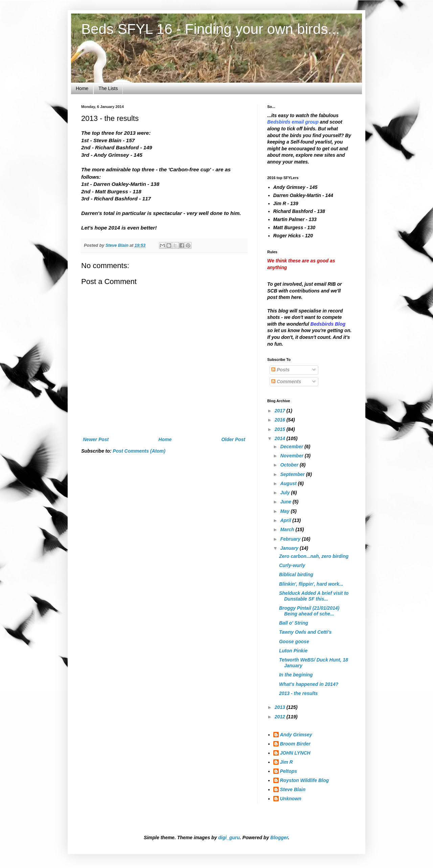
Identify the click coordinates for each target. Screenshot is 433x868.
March (288, 529)
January (290, 548)
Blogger (279, 838)
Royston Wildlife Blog (305, 780)
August (289, 483)
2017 (281, 411)
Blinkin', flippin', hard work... (311, 584)
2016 (281, 420)
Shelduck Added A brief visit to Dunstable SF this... (314, 596)
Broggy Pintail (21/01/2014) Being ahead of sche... (309, 611)
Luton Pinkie (293, 651)
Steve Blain (293, 789)
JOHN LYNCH (295, 753)
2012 (281, 717)
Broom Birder (295, 744)
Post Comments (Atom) (139, 451)
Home (82, 88)
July (286, 493)
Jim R (287, 762)
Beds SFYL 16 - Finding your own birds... (210, 29)
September (293, 474)
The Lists (108, 88)
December (292, 447)
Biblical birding (296, 574)
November (292, 456)
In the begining (296, 675)
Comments (286, 382)
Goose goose (294, 642)
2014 (281, 438)
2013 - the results (298, 693)
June (286, 502)
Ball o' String (294, 623)
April (286, 520)
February (291, 539)
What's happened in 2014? (309, 684)
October (290, 465)
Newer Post (96, 439)
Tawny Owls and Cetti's (305, 632)
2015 (281, 429)
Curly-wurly (292, 565)
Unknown (291, 799)
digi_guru (229, 838)
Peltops (289, 771)
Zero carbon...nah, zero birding (314, 556)
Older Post (233, 439)
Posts (280, 370)
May (285, 511)
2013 (281, 707)
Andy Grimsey (296, 735)
